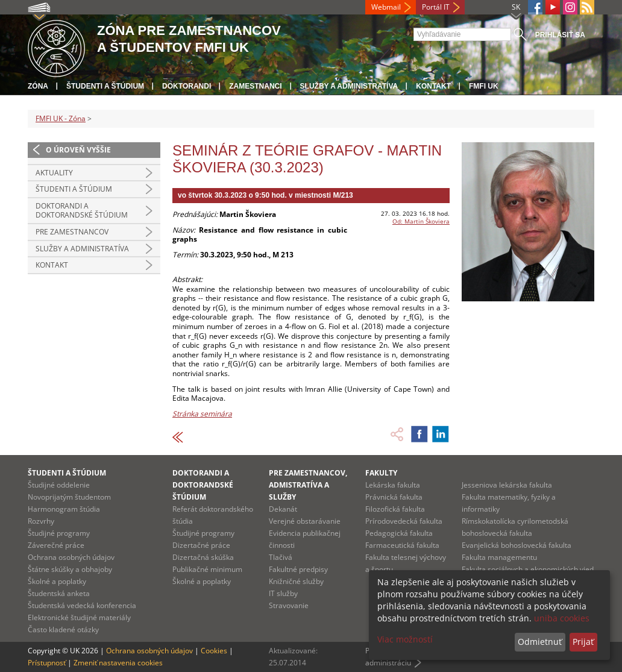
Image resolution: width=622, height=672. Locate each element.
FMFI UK (484, 86)
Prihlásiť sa (560, 35)
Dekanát (283, 509)
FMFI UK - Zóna (61, 118)
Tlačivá (281, 557)
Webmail (386, 7)
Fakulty (381, 473)
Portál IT (436, 7)
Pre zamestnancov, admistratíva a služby (308, 485)
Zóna (38, 86)
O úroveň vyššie (78, 150)
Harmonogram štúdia (64, 509)
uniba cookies (562, 618)
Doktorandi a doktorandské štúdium (82, 211)
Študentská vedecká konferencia (82, 605)
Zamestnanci (255, 86)
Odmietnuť (540, 642)
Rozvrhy (41, 521)
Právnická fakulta (394, 497)
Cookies (214, 651)
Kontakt (433, 86)
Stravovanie (289, 605)
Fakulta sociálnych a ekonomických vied (528, 569)
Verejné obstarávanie (305, 521)
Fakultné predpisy (298, 569)
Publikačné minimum (207, 569)
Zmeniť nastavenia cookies (118, 663)
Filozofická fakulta (395, 509)
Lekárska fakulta (393, 485)
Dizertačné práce (201, 545)
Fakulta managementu (499, 557)
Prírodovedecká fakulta (404, 521)
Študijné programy (59, 533)
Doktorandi (187, 86)
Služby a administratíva (349, 86)
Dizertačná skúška (203, 557)
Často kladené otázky (63, 630)
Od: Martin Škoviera (421, 221)
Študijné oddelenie (59, 485)
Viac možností (405, 639)
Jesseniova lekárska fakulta (507, 485)
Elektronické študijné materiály (79, 617)
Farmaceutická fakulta (402, 545)
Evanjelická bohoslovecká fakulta (517, 545)
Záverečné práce (56, 545)
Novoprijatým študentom (69, 497)
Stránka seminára (202, 414)
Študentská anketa (59, 593)
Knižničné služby (296, 581)
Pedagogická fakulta (399, 533)
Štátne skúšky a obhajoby (70, 569)
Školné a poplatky (57, 581)
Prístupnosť (47, 663)
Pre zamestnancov (72, 232)
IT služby (283, 593)
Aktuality (54, 173)
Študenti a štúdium (105, 86)
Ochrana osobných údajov (71, 557)
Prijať (583, 642)
